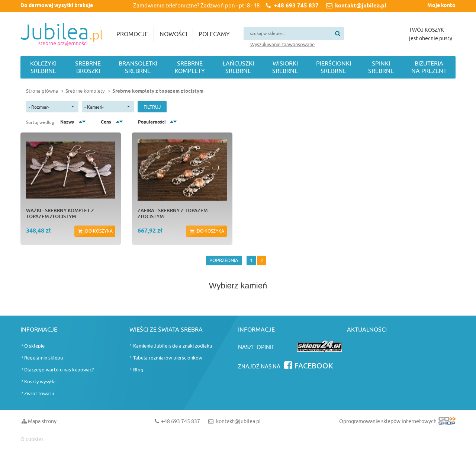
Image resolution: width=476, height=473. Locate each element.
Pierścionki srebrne (334, 67)
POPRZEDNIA (224, 260)
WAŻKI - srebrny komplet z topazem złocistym (60, 213)
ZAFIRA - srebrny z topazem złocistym (173, 213)
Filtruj (152, 107)
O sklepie (34, 346)
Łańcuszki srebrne (238, 67)
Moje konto (441, 6)
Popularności (152, 122)
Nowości (173, 34)
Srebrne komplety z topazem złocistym (158, 91)
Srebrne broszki (88, 67)
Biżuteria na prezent (429, 67)
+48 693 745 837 (296, 6)
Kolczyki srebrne (43, 67)
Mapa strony (42, 421)
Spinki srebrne (381, 67)
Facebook (314, 366)
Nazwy (67, 122)
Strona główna (42, 91)
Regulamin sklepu (44, 358)
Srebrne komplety (190, 67)
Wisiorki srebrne (285, 67)
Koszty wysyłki (40, 382)
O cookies (32, 439)
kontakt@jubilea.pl (361, 6)
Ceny (106, 122)
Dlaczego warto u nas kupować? (59, 370)
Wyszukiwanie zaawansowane (282, 44)
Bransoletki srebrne (138, 67)
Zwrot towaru (39, 394)
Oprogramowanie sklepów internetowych (397, 423)
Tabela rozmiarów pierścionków (168, 358)
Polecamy (214, 34)
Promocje (132, 34)
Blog (138, 370)
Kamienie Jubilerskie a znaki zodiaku (173, 346)
